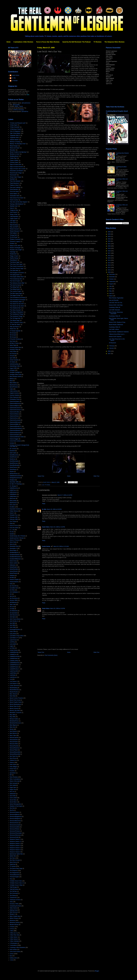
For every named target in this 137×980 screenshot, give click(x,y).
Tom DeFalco (13, 891)
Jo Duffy (12, 609)
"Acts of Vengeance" (15, 131)
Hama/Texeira (13, 573)
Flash (11, 523)
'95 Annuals (13, 337)
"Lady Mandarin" (14, 216)
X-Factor (12, 927)
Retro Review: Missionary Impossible (116, 313)
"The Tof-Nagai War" (15, 318)
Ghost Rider (13, 550)
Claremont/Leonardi (15, 420)
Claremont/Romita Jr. (15, 426)
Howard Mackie (14, 582)
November (112, 277)
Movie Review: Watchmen (116, 325)
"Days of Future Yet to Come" (18, 169)
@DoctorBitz (16, 105)
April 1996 (12, 358)
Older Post (96, 476)
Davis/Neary (13, 469)
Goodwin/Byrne (14, 553)
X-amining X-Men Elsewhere (17, 947)
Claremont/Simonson (15, 433)
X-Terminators (14, 943)
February (112, 346)
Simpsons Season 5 (15, 850)
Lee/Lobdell (13, 644)
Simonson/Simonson (15, 835)
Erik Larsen (13, 505)
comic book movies (15, 952)
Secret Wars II (14, 802)
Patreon (12, 762)
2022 (109, 241)
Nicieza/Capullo (14, 738)
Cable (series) (14, 391)
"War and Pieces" (14, 327)
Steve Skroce (13, 862)
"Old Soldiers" (13, 233)
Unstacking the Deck (15, 906)
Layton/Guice (13, 640)
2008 (109, 351)
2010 (109, 270)
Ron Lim (12, 792)
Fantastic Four (14, 515)
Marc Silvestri (13, 694)
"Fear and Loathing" (15, 187)
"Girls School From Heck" (17, 198)
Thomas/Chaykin (14, 877)
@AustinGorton (26, 103)
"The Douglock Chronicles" (17, 273)
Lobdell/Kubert (14, 659)
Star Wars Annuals (15, 860)
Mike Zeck (12, 727)
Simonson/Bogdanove (16, 817)
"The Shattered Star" (15, 308)
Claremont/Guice (14, 416)
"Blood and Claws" (15, 148)
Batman (12, 379)
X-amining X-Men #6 (115, 307)
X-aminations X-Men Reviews (23, 42)
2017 (109, 253)
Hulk (11, 584)
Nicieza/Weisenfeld (15, 752)
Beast (11, 381)
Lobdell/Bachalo (14, 652)
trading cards (13, 958)
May (111, 291)
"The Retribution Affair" (16, 302)
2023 (109, 239)
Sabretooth (13, 794)
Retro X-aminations (15, 779)
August (111, 284)
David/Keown (13, 457)
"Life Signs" (13, 221)
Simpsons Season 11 (15, 841)
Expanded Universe (15, 509)
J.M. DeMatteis (14, 592)
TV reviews (47, 485)
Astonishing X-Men (15, 366)
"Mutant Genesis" (14, 229)
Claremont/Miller (14, 424)
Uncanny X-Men (14, 904)
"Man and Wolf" (14, 227)
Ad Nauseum (112, 343)
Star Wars (12, 858)
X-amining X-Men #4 (115, 327)
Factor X (12, 513)
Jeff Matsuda (13, 602)
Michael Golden (14, 719)
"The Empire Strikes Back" (17, 277)
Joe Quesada (13, 613)
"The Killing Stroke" (15, 289)
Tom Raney (13, 896)
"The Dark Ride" (14, 271)
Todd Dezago (13, 887)
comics (12, 954)
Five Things (13, 521)
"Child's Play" (13, 158)
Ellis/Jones (13, 499)
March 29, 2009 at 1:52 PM (58, 527)
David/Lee (12, 459)
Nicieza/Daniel (14, 740)
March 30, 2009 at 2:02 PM (58, 608)
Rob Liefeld (13, 785)
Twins (11, 902)
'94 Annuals (13, 335)
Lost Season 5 (14, 681)
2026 (109, 232)
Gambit (12, 534)
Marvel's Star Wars (15, 711)
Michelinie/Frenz (14, 721)
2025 (109, 234)
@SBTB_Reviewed (19, 110)
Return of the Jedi (15, 781)
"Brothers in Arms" (15, 154)
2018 (109, 251)
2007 (109, 354)
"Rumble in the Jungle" (16, 250)
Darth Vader (13, 453)
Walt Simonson (14, 912)
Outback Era (13, 760)
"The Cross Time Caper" (16, 264)
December (112, 274)
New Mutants (13, 731)
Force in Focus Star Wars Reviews (48, 42)
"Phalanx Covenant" (15, 239)
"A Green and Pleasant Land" (18, 123)
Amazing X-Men (14, 349)
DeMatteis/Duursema (15, 476)
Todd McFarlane (14, 889)
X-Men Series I (14, 937)
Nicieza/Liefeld (14, 744)
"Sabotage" (13, 252)
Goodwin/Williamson (15, 559)
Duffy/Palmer (13, 496)
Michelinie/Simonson (15, 723)
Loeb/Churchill (14, 671)
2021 (109, 244)
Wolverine (12, 920)
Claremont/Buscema (15, 404)
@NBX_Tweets (19, 106)
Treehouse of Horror (15, 900)
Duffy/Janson (13, 492)
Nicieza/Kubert (14, 742)
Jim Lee (12, 607)
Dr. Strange (13, 486)
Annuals (12, 356)
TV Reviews (98, 42)
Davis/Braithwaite (14, 465)
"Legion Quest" (14, 219)
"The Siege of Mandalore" (17, 312)
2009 (109, 272)
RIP (11, 775)
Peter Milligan (13, 767)
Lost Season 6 (14, 684)
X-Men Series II (14, 939)
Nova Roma (13, 758)
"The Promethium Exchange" (18, 300)
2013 (109, 263)
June (111, 289)
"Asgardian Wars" (14, 137)
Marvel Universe (14, 708)
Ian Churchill (13, 586)
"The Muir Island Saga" (16, 293)
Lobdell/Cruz (13, 654)
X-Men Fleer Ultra (15, 935)
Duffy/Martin (13, 494)
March (111, 296)
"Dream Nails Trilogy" (15, 177)
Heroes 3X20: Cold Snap (116, 305)
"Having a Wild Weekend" (17, 204)
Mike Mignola (13, 725)
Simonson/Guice (14, 823)
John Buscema (14, 615)
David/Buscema (14, 455)
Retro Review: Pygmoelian (116, 298)
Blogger (97, 971)
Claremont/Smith (14, 435)
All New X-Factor (14, 343)
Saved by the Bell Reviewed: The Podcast (77, 42)
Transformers (13, 898)
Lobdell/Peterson (14, 665)
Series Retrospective (15, 804)
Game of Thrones (14, 540)
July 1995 (12, 623)
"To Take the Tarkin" (15, 325)
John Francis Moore (15, 619)
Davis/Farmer (13, 467)
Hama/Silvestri (14, 571)
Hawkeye (12, 575)
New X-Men (13, 735)
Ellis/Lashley (13, 501)
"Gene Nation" (14, 194)
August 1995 (13, 368)
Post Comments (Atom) (51, 655)
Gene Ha (12, 544)
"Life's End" (13, 223)
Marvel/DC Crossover (16, 713)
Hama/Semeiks (14, 569)
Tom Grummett (14, 893)
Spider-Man (13, 856)
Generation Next (14, 546)
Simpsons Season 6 (15, 852)
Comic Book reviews (15, 441)
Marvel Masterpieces (15, 704)
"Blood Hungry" (14, 146)
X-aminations (13, 945)
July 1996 (12, 625)
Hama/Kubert (13, 567)
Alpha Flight (13, 345)
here (28, 95)
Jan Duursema (14, 598)
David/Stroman (14, 463)
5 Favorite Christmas (15, 339)
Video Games (13, 908)
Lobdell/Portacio (14, 667)
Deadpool (12, 480)
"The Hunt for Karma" (16, 285)
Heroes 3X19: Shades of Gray (117, 322)
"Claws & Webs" (14, 160)
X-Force (12, 929)
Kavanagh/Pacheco (15, 629)
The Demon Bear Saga (16, 868)
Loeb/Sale (12, 675)
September (112, 282)
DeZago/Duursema (15, 478)
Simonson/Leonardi (15, 825)
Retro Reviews (14, 777)
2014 (109, 260)
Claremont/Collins (15, 412)
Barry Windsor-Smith (15, 377)
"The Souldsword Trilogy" (17, 314)
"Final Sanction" (14, 189)
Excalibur (12, 507)
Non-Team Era (14, 756)
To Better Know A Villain (16, 885)
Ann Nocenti (13, 354)
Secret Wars (13, 800)
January (112, 348)
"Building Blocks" (14, 156)
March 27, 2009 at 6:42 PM (65, 495)
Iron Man (12, 590)
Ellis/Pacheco (13, 503)
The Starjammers (14, 873)
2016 (109, 256)
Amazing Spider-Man (15, 347)
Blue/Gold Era (14, 385)
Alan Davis (13, 341)
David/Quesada (14, 461)
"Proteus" (12, 243)
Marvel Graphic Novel (16, 702)
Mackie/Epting (14, 688)
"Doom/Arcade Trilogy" (16, 173)
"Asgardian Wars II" (15, 135)
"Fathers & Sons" (14, 185)
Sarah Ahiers (46, 527)
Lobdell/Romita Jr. (15, 669)
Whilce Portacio (14, 918)
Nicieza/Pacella (14, 746)
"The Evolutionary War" (16, 279)
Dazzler (12, 472)
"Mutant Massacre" (15, 231)
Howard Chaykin (14, 580)
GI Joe (11, 532)
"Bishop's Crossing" (15, 142)
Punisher (12, 771)
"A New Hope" (14, 125)
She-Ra (12, 810)
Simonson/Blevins (15, 814)
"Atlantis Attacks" (14, 140)
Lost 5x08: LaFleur (114, 329)
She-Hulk (12, 808)
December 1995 (14, 482)
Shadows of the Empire (16, 806)
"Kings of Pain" (14, 214)
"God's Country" (14, 200)
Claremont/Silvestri (15, 431)
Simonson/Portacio (15, 831)
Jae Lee (12, 596)
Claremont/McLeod (15, 422)
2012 (109, 265)
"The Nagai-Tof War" (15, 295)
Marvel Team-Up (14, 706)
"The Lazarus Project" (16, 291)
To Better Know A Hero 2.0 (17, 883)
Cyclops (12, 443)
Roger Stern (13, 787)
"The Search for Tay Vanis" (17, 306)
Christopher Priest (15, 399)
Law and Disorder (114, 300)
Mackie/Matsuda (14, 690)
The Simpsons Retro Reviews (114, 42)
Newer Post (41, 476)
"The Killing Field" (14, 287)
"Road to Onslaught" (15, 248)
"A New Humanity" (15, 127)
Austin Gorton (46, 546)
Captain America (14, 393)
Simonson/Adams (14, 812)
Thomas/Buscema (15, 875)
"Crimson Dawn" (14, 162)
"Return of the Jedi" (15, 246)
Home (9, 42)
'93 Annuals (13, 333)
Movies (12, 729)
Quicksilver (13, 773)
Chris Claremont (14, 397)
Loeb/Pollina (13, 673)
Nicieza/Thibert (14, 750)
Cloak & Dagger (14, 439)
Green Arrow (13, 561)
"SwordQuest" (14, 260)
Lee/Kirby (12, 642)
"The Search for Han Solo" (17, 304)
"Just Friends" (13, 212)
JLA (11, 594)
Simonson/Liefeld (14, 827)
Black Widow (13, 383)
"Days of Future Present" (16, 167)
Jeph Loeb (13, 605)
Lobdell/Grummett (15, 656)
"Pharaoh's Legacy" (15, 241)
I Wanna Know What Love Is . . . (118, 334)
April (111, 293)
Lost (43, 485)
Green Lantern (14, 563)
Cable (11, 389)
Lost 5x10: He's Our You (116, 303)
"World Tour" (13, 329)
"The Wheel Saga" (15, 320)
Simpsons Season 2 (15, 844)
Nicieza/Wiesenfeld (15, 754)
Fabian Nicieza (14, 511)
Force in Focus (14, 526)
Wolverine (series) (15, 923)
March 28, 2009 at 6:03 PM (54, 509)
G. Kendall (15, 81)
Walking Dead (13, 910)
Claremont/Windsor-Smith (17, 437)
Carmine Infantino (15, 395)
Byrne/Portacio (14, 387)
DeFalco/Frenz (14, 474)
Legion (12, 646)
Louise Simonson (14, 686)
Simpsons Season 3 (15, 846)
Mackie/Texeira (14, 692)
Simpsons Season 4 (15, 848)
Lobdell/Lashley (14, 661)
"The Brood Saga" (15, 262)
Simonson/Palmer (15, 829)
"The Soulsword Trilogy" (16, 316)
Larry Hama (13, 634)
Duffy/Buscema (14, 488)
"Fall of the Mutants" (15, 181)
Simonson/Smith (14, 837)
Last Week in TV (14, 638)
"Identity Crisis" (14, 206)
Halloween (13, 565)
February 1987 (14, 517)
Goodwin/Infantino (15, 555)
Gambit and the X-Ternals (17, 538)
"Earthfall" (12, 179)
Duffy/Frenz (13, 490)
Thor (11, 879)
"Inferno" (12, 208)
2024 (109, 236)
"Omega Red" (13, 235)
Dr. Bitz (44, 509)
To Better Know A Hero (16, 881)
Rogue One (13, 790)
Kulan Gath (13, 632)
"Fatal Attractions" (15, 183)
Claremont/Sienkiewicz (16, 428)
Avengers (12, 370)
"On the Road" (14, 237)
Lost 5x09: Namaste (114, 310)
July (111, 286)
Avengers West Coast (16, 374)
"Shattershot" (13, 254)
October (112, 279)
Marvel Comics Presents (16, 698)
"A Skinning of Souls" (15, 129)
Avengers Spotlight (15, 372)
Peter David (13, 765)
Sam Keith (12, 796)
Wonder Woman (14, 925)
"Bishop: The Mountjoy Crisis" (18, 144)
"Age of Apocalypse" (15, 133)
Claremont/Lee (14, 418)
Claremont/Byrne (14, 406)
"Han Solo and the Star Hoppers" (19, 202)
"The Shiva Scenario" (15, 310)
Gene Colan (13, 542)
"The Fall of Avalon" (15, 281)
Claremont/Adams (15, 401)
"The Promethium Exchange (17, 298)
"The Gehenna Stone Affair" (17, 283)
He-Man (12, 578)
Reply (44, 504)
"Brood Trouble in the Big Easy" (18, 152)
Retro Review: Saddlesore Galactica (119, 332)
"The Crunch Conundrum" (17, 266)
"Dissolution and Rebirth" (16, 171)
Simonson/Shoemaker (16, 833)
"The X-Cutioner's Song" (16, 322)
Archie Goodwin (14, 360)
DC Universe (13, 449)
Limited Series (14, 650)
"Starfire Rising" (14, 258)
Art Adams (12, 362)
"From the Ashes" (14, 192)
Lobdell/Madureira (15, 663)
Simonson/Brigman (15, 819)
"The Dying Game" (15, 275)
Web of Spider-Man (15, 916)
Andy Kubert (13, 352)
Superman (12, 864)
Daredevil (12, 451)
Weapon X (13, 914)
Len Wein (12, 648)
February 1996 (14, 519)
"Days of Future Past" (16, 165)
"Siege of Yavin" (14, 256)
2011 (109, 267)
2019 (109, 248)
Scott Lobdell (13, 798)
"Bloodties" (13, 150)
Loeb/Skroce (13, 677)
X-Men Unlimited (14, 941)
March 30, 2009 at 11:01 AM (61, 546)
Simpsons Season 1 (15, 839)
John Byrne (13, 617)
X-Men (11, 931)
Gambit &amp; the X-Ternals (17, 536)
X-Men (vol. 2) (14, 933)
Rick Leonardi (13, 783)
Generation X (13, 548)
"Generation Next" (15, 196)
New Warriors (13, 733)
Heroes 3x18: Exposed (115, 337)
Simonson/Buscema (15, 821)
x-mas (11, 960)
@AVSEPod (25, 112)
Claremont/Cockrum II (16, 410)
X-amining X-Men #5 (115, 316)
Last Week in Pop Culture (17, 636)
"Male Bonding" (14, 225)
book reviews (13, 950)
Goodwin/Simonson (15, 557)
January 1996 (13, 600)
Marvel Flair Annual (15, 700)
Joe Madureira (14, 611)
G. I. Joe (12, 530)
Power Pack (13, 769)
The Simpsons (14, 871)
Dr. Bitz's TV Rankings (16, 484)
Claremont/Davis (14, 414)
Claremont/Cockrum (15, 408)
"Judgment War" (14, 210)
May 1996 (12, 717)
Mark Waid (13, 696)
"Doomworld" (13, 175)
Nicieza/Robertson (15, 748)
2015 (109, 258)
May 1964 (12, 715)
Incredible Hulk (14, 588)
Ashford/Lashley (14, 364)
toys (11, 956)
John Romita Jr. (14, 621)
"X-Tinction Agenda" (15, 331)
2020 (109, 246)
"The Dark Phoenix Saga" (17, 268)
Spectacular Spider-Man (16, 854)
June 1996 (13, 627)
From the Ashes (14, 528)
